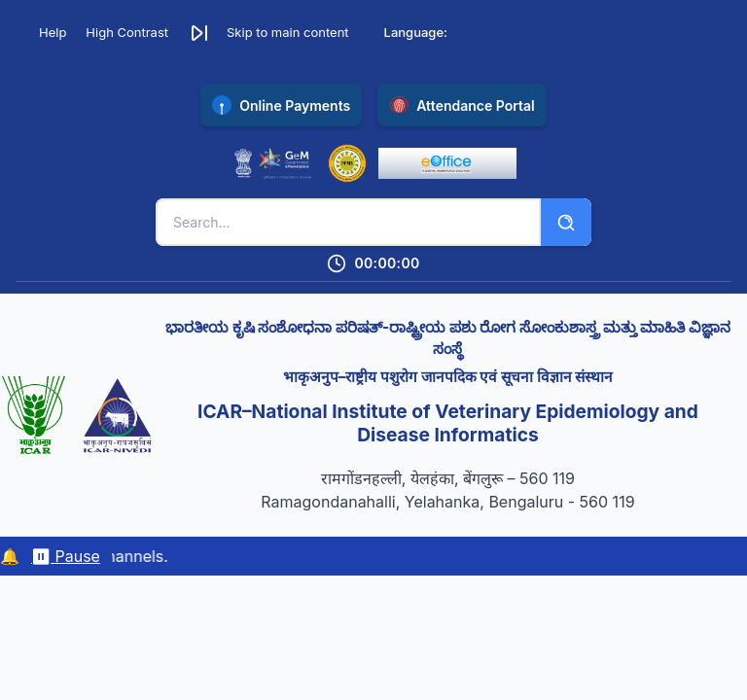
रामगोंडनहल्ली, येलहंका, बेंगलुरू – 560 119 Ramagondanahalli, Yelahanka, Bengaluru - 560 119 (447, 490)
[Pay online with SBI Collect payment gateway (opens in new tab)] (281, 105)
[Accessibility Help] (45, 33)
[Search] (566, 222)
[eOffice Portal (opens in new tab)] (447, 163)
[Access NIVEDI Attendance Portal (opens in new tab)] (462, 105)
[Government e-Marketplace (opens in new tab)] (273, 163)
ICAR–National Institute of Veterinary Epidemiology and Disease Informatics (448, 423)
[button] (268, 33)
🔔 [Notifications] (10, 556)
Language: (416, 32)
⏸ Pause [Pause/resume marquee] (66, 556)
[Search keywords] (348, 222)
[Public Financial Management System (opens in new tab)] (347, 163)
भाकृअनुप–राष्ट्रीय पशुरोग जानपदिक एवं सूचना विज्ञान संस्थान (448, 377)
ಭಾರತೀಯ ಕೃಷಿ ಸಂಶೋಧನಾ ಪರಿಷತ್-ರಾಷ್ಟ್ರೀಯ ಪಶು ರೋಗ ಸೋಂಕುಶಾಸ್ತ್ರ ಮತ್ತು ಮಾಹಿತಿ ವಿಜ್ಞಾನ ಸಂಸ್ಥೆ (448, 338)
